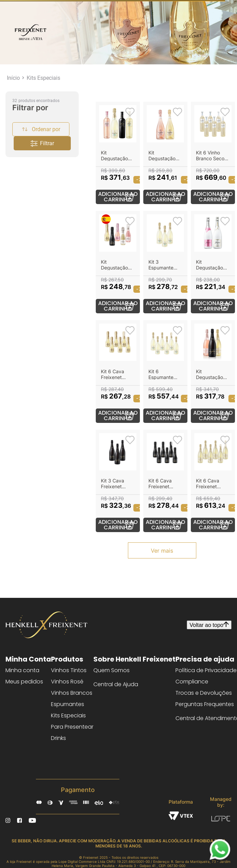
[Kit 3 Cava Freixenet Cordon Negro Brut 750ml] (118, 481)
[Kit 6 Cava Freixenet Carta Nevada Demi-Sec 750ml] (213, 481)
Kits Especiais (43, 78)
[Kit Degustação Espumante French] (165, 153)
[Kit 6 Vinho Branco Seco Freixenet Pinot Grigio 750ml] (213, 153)
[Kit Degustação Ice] (213, 262)
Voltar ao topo (209, 625)
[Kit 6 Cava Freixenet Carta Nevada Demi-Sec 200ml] (118, 371)
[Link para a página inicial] (13, 78)
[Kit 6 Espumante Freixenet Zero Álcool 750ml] (165, 371)
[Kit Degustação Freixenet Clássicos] (213, 371)
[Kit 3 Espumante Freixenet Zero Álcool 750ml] (165, 262)
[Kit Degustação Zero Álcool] (118, 153)
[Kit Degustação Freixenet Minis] (118, 262)
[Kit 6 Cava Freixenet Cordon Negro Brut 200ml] (165, 481)
